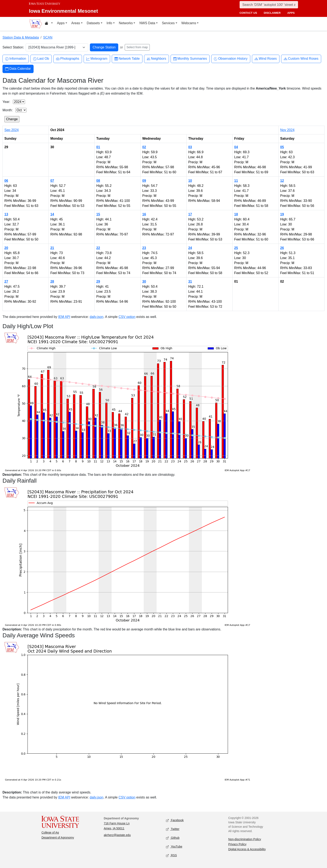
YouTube (174, 847)
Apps (61, 23)
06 (6, 181)
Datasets (93, 23)
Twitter (173, 829)
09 (144, 181)
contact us (248, 13)
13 (6, 214)
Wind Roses (266, 59)
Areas (76, 23)
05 (282, 147)
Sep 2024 (12, 130)
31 (190, 282)
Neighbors (157, 59)
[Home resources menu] (49, 24)
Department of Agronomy (58, 838)
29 (98, 282)
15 (98, 214)
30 (144, 282)
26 (282, 248)
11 (236, 181)
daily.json (97, 317)
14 (52, 214)
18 (236, 214)
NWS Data (147, 23)
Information (16, 59)
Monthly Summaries (190, 59)
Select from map (137, 47)
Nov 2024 (287, 130)
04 (236, 147)
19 (282, 214)
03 (190, 147)
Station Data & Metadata (21, 37)
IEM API (64, 317)
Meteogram (97, 59)
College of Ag (50, 833)
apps (291, 13)
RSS (171, 855)
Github (173, 838)
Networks (126, 23)
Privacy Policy (237, 844)
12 (282, 181)
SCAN (48, 37)
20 (6, 248)
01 (98, 147)
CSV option (127, 317)
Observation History (231, 59)
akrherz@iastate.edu (117, 835)
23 (144, 248)
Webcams (189, 23)
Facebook (175, 820)
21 (52, 248)
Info (109, 23)
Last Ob (41, 59)
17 (190, 214)
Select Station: (13, 47)
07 (52, 181)
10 (190, 181)
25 (236, 248)
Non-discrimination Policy (245, 839)
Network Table (127, 59)
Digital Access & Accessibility (247, 849)
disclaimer (272, 13)
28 (52, 282)
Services (168, 23)
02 (144, 147)
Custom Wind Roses (301, 59)
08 (98, 181)
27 (6, 282)
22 (98, 248)
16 (144, 214)
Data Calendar (18, 69)
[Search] (269, 5)
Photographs (68, 59)
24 (190, 248)
